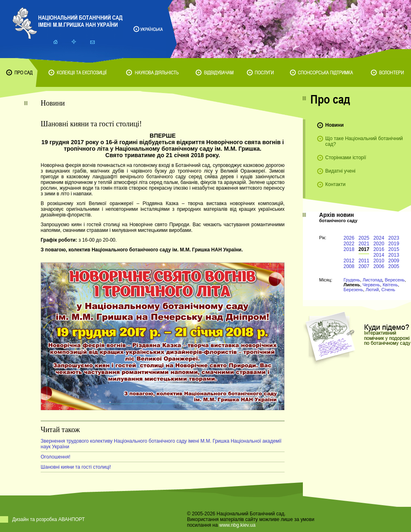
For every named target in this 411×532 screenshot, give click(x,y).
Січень (388, 290)
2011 (364, 261)
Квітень (390, 285)
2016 (379, 249)
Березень (353, 290)
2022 (349, 244)
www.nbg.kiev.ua (237, 525)
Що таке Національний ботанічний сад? (364, 141)
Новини (334, 125)
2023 (394, 238)
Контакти (335, 184)
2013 (394, 255)
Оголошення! (55, 457)
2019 (394, 244)
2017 (364, 249)
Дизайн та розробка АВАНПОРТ (49, 519)
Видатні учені (340, 171)
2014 (379, 255)
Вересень (395, 280)
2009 (394, 261)
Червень (371, 285)
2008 (349, 266)
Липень (352, 285)
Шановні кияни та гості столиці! (76, 467)
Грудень (352, 280)
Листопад (372, 280)
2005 (394, 266)
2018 (349, 249)
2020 (379, 244)
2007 (364, 266)
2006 (379, 266)
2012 (349, 261)
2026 (349, 238)
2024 (379, 238)
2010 (379, 261)
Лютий (372, 290)
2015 (394, 249)
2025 (364, 238)
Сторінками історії (346, 158)
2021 (364, 244)
